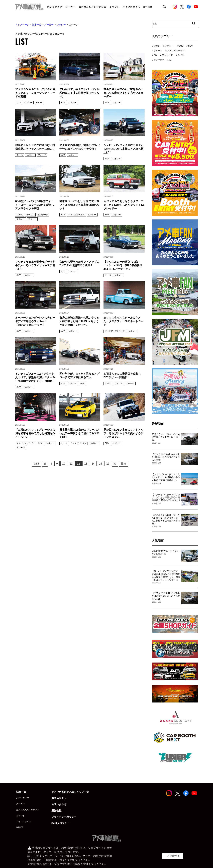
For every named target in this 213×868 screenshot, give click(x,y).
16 (108, 464)
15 (101, 464)
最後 (123, 464)
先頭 (36, 464)
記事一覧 (37, 25)
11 (71, 464)
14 (93, 464)
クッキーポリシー (50, 856)
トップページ (22, 25)
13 (86, 464)
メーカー (49, 25)
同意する (173, 856)
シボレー (61, 25)
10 (64, 464)
